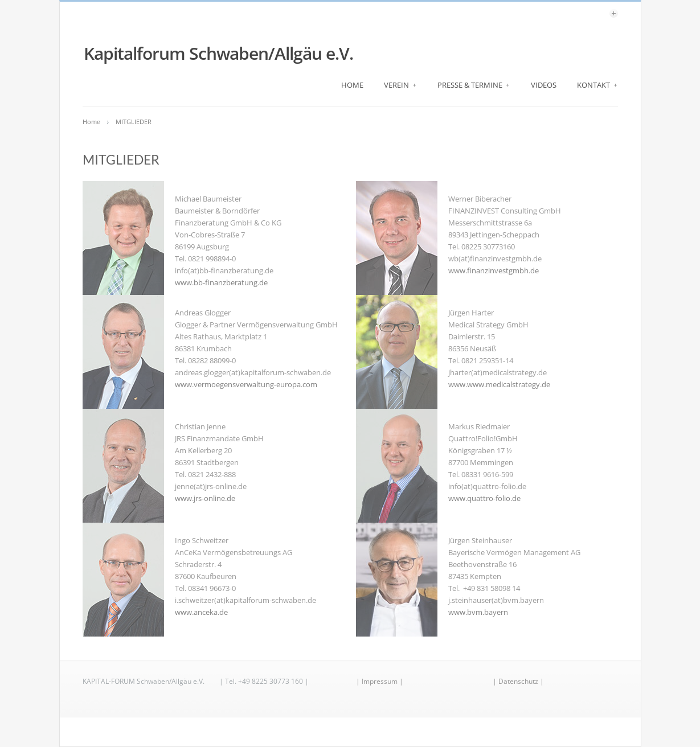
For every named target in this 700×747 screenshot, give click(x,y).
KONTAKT (597, 85)
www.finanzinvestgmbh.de (494, 270)
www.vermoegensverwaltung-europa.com (246, 384)
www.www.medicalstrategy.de (499, 384)
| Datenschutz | (518, 681)
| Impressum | (380, 681)
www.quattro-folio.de (484, 498)
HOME (352, 85)
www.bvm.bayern (478, 612)
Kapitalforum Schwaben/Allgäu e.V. (218, 53)
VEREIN (400, 85)
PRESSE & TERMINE (474, 85)
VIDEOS (544, 85)
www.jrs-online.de (205, 498)
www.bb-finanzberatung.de (221, 282)
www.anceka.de (201, 612)
